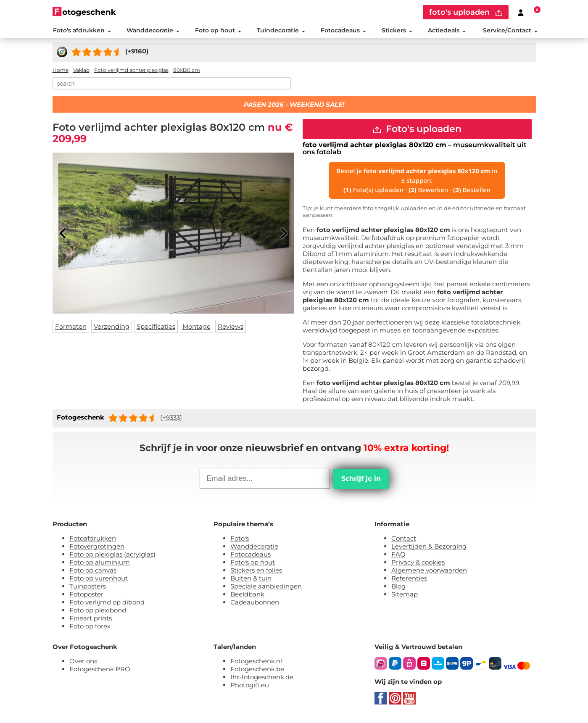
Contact (404, 540)
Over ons (83, 663)
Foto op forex (90, 628)
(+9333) (171, 419)
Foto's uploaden (417, 131)
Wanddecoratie (153, 31)
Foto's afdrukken (82, 31)
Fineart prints (91, 620)
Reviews (231, 328)
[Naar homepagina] (84, 12)
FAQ (398, 556)
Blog (398, 588)
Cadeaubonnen (255, 604)
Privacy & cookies (418, 564)
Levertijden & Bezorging (429, 548)
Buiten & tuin (251, 580)
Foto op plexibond (98, 612)
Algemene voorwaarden (429, 572)
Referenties (409, 580)
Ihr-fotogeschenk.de (262, 679)
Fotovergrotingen (97, 548)
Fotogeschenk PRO (100, 671)
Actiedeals (447, 31)
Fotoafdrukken (93, 540)
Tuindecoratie (281, 31)
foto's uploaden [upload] (466, 12)
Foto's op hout (253, 564)
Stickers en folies (256, 572)
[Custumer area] (521, 12)
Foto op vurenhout (99, 580)
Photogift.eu (250, 687)
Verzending (112, 328)
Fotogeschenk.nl (256, 663)
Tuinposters (88, 588)
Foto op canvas (93, 572)
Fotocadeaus (343, 31)
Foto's (240, 540)
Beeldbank (247, 596)
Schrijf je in (361, 480)
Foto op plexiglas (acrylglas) (112, 556)
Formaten (71, 328)
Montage (196, 328)
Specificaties (156, 328)
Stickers (397, 31)
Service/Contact (510, 31)
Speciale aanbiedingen (266, 588)
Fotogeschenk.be (257, 671)
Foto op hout (218, 31)
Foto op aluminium (100, 564)
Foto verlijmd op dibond (107, 604)
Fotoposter (86, 596)
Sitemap (405, 596)
